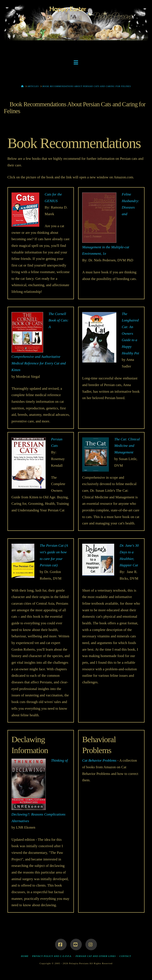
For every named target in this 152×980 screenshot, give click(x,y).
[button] (76, 63)
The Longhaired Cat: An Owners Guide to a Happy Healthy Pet (131, 334)
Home (25, 956)
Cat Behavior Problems (99, 760)
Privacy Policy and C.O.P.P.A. (52, 956)
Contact (125, 956)
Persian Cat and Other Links (96, 956)
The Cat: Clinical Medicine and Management (127, 446)
